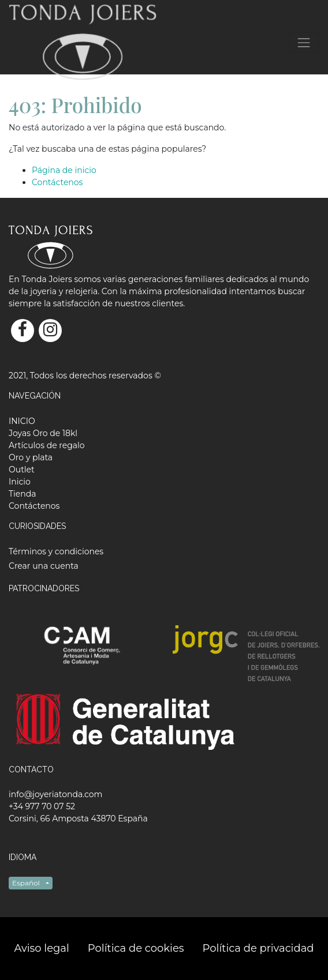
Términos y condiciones (56, 551)
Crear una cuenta (44, 566)
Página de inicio (64, 170)
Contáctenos (57, 182)
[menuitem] (22, 421)
